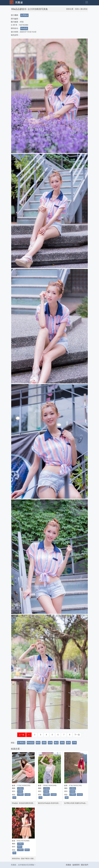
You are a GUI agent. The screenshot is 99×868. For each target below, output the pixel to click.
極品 (56, 743)
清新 (44, 743)
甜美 (68, 743)
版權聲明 (76, 865)
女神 (50, 743)
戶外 (74, 743)
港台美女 (84, 9)
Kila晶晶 (24, 28)
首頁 (77, 9)
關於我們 (85, 865)
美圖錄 (68, 865)
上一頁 (22, 735)
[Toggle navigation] (87, 2)
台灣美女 (24, 15)
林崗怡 (20, 847)
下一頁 (77, 735)
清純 (62, 743)
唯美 (38, 743)
